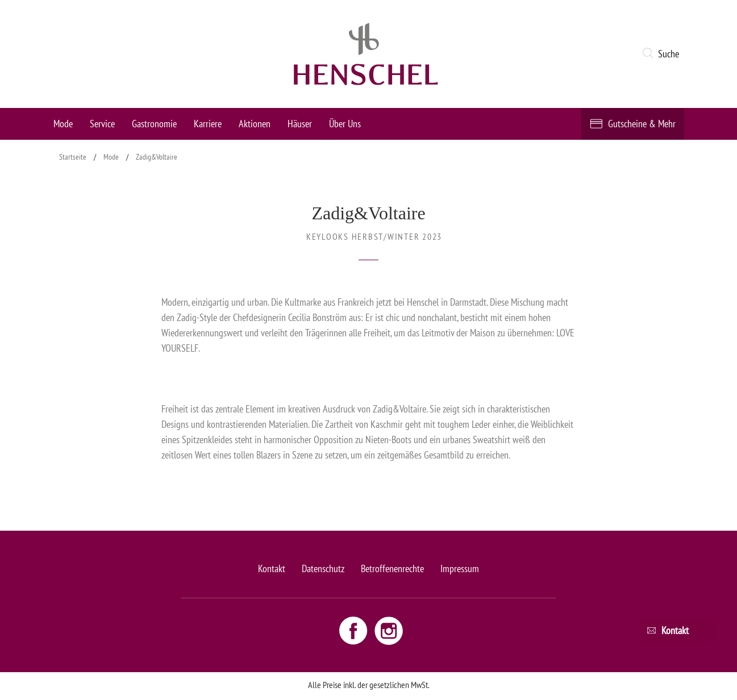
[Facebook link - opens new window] (355, 630)
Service (102, 124)
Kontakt (272, 568)
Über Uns (345, 124)
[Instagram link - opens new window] (389, 630)
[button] (663, 54)
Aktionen (255, 124)
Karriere (208, 124)
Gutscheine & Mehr (642, 124)
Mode (63, 124)
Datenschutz (323, 568)
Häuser (300, 124)
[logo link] (366, 54)
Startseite (73, 157)
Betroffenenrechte (392, 568)
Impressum (460, 568)
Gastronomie (154, 124)
